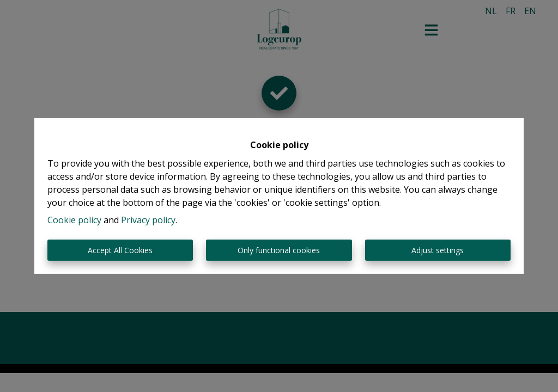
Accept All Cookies (120, 250)
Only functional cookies (279, 250)
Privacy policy (148, 220)
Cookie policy (74, 220)
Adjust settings (438, 250)
